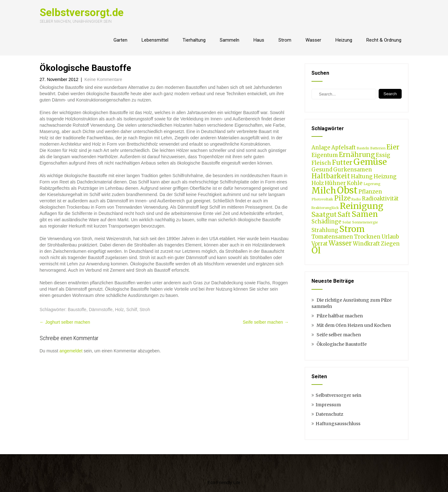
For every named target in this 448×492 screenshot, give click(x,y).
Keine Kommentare (103, 79)
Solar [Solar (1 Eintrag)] (347, 222)
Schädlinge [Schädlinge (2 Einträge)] (326, 222)
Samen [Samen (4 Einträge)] (365, 214)
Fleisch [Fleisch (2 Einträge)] (321, 163)
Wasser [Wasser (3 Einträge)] (340, 243)
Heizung (344, 40)
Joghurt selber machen (65, 322)
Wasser (313, 40)
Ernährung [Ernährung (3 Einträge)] (357, 155)
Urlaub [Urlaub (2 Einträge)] (390, 237)
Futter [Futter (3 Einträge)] (342, 162)
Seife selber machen (266, 322)
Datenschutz (329, 414)
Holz (119, 310)
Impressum (328, 405)
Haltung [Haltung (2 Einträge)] (362, 177)
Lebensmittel (155, 40)
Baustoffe (77, 310)
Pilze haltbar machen (340, 316)
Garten (120, 40)
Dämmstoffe (101, 310)
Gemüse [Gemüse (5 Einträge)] (370, 162)
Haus (259, 40)
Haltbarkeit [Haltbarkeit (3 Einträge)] (331, 176)
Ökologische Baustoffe (342, 344)
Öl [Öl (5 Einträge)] (316, 250)
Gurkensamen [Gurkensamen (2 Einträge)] (353, 170)
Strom (285, 40)
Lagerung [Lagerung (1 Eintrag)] (372, 184)
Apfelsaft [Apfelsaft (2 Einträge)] (343, 148)
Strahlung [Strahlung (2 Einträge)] (325, 230)
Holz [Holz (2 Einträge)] (318, 183)
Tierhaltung (194, 40)
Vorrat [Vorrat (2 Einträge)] (320, 244)
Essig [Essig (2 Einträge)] (383, 155)
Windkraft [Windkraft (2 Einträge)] (366, 244)
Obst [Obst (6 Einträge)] (347, 190)
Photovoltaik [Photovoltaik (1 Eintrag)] (322, 199)
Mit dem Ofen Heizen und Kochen (354, 325)
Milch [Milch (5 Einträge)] (324, 190)
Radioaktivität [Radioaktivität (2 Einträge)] (380, 199)
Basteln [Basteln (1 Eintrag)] (363, 148)
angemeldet (71, 351)
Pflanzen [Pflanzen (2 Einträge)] (370, 192)
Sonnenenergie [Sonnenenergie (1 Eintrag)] (365, 222)
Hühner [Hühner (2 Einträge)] (335, 183)
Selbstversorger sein (338, 395)
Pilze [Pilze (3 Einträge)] (342, 198)
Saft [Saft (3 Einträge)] (344, 214)
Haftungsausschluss (338, 424)
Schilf (131, 310)
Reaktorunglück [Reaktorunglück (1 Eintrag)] (325, 208)
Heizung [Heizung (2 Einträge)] (385, 177)
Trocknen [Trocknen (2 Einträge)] (367, 237)
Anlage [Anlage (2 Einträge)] (321, 148)
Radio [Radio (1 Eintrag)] (356, 199)
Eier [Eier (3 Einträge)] (393, 147)
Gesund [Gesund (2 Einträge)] (322, 170)
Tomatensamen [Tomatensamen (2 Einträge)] (332, 237)
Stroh (145, 310)
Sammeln (230, 40)
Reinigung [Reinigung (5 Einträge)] (362, 206)
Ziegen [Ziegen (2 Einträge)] (390, 244)
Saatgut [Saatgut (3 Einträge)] (324, 214)
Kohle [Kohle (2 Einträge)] (355, 183)
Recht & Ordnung (384, 40)
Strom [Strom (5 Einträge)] (352, 229)
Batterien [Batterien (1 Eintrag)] (378, 148)
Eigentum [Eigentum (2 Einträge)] (325, 155)
